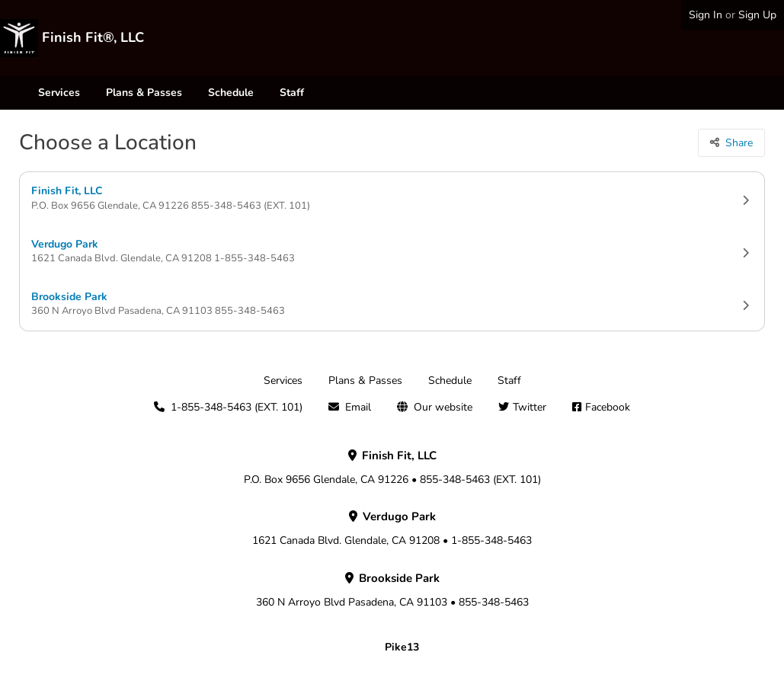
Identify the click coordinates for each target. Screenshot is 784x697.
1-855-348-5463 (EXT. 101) (237, 407)
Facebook (608, 407)
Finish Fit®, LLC (93, 37)
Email (358, 407)
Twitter (530, 407)
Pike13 (402, 647)
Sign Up (757, 15)
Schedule (231, 93)
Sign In (706, 15)
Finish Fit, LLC (392, 198)
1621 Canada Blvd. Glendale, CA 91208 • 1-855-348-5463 (392, 529)
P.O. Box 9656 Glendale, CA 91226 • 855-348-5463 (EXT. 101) (392, 468)
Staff (292, 93)
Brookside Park (392, 304)
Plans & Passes (144, 93)
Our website (443, 407)
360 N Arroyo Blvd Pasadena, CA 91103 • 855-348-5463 (392, 590)
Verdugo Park (392, 252)
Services (59, 93)
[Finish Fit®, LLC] (19, 38)
